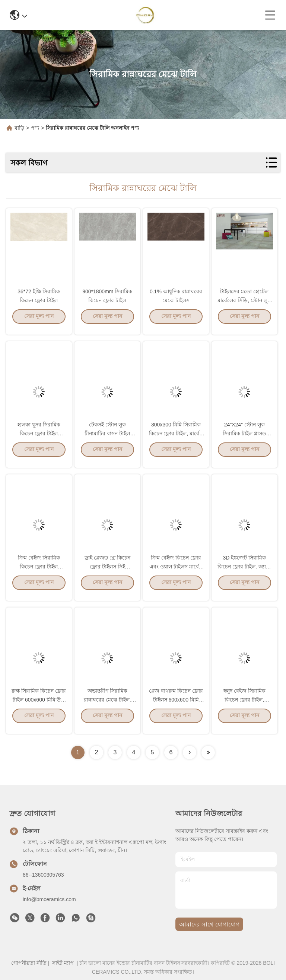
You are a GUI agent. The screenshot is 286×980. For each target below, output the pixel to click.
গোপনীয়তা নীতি (29, 963)
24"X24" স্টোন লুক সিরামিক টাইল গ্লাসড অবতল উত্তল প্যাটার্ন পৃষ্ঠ (244, 439)
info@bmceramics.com (49, 899)
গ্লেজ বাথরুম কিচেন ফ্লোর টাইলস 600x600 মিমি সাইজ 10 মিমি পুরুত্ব (176, 706)
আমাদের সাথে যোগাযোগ (209, 924)
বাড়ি (19, 128)
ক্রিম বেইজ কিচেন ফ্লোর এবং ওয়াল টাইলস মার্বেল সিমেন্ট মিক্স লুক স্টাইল (176, 573)
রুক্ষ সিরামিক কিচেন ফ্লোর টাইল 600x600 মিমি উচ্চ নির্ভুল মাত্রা (39, 706)
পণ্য (35, 128)
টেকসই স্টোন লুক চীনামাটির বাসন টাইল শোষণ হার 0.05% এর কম (107, 439)
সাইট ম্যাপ (63, 963)
